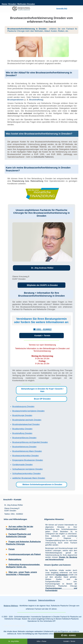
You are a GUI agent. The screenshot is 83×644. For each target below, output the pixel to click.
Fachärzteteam (62, 575)
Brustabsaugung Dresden (23, 406)
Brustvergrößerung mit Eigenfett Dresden (30, 442)
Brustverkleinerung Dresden (24, 447)
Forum (12, 549)
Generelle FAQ (62, 9)
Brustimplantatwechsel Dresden (26, 424)
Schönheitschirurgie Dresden (15, 626)
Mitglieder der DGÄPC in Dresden (42, 285)
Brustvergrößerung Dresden (24, 438)
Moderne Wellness (11, 606)
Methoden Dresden (26, 4)
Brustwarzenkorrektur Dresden (26, 456)
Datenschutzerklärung (46, 600)
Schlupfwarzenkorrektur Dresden (26, 474)
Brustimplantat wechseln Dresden (27, 420)
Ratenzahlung (15, 559)
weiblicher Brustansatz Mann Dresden (29, 478)
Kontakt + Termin (42, 336)
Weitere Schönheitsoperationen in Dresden (42, 485)
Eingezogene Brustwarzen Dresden (28, 460)
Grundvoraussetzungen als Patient (25, 554)
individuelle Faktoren (43, 157)
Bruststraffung (36, 100)
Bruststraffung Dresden (22, 433)
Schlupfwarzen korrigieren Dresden (28, 469)
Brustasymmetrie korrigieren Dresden (28, 411)
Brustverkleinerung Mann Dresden (27, 451)
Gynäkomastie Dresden (22, 465)
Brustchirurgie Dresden (22, 415)
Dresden (12, 4)
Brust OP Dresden (42, 399)
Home (4, 4)
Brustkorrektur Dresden (22, 429)
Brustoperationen (15, 100)
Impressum (32, 600)
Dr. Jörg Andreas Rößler (42, 268)
